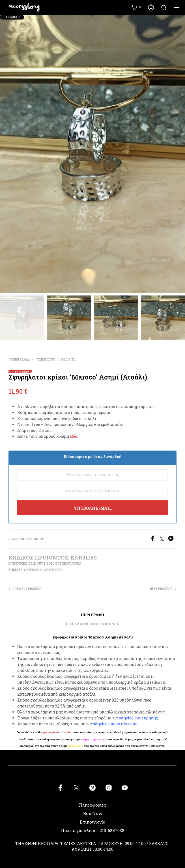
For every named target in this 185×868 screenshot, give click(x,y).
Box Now (93, 813)
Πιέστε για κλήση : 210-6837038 (93, 830)
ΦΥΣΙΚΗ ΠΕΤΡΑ (45, 360)
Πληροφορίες (92, 805)
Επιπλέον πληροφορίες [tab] (92, 624)
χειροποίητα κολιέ (94, 739)
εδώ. (74, 436)
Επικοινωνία (93, 822)
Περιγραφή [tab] (92, 615)
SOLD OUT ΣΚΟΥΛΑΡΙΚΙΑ (64, 564)
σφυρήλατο (33, 570)
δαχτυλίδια (76, 746)
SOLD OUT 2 (68, 360)
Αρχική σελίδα (19, 360)
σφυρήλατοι (54, 570)
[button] (136, 7)
